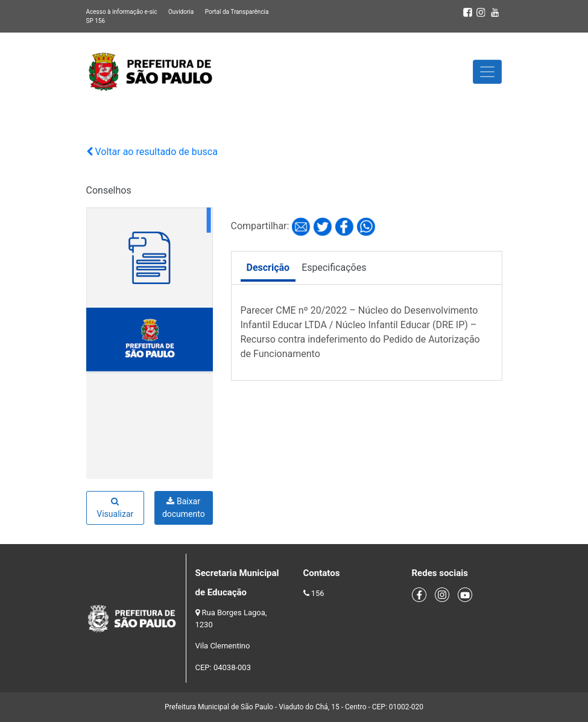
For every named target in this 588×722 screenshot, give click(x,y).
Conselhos (109, 190)
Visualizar (115, 508)
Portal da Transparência (237, 12)
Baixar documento (184, 508)
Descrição (268, 268)
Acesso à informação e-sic (122, 12)
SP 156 (96, 21)
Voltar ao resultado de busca (152, 152)
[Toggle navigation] (487, 72)
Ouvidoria (181, 12)
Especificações (334, 268)
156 (318, 593)
